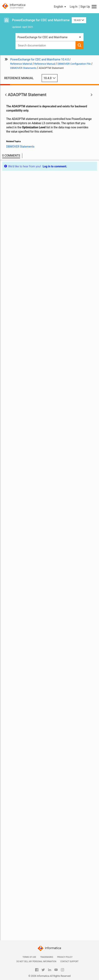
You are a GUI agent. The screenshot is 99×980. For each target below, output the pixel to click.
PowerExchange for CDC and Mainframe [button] (43, 37)
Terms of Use (29, 957)
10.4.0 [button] (79, 20)
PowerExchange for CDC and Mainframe (41, 20)
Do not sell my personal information (36, 961)
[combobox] (46, 45)
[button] (60, 7)
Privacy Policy (65, 957)
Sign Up (85, 7)
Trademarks (47, 957)
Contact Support (69, 961)
